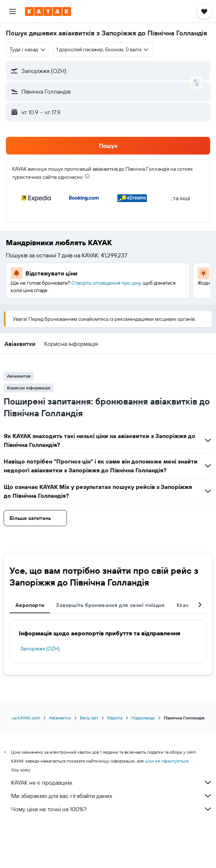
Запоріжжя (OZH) (40, 649)
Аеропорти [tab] (30, 605)
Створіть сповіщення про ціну (106, 283)
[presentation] (87, 176)
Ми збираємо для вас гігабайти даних (112, 796)
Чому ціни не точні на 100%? (112, 809)
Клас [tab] (183, 605)
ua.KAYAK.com (26, 718)
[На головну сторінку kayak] (48, 11)
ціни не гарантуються (167, 761)
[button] (13, 11)
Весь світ (89, 718)
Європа (115, 718)
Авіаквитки (60, 718)
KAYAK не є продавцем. (112, 782)
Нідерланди (143, 718)
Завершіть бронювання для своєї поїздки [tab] (110, 605)
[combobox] (28, 49)
